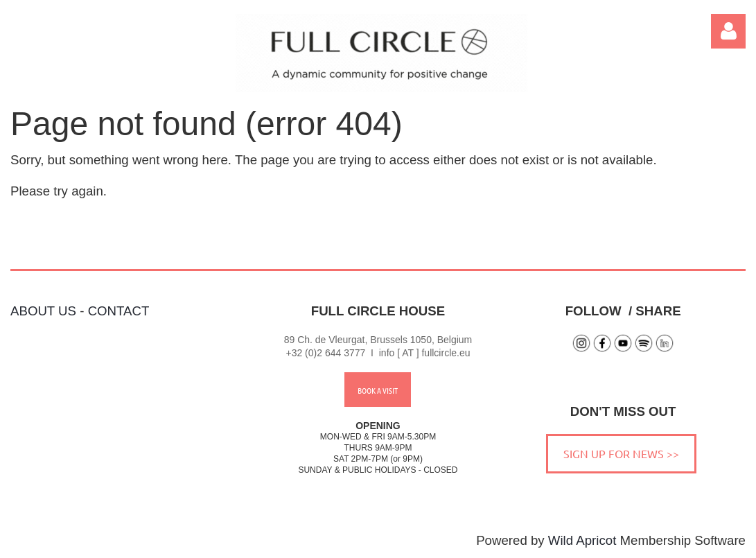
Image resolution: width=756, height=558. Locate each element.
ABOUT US (43, 311)
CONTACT (119, 311)
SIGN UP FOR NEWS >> (621, 453)
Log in (728, 31)
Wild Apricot (582, 540)
